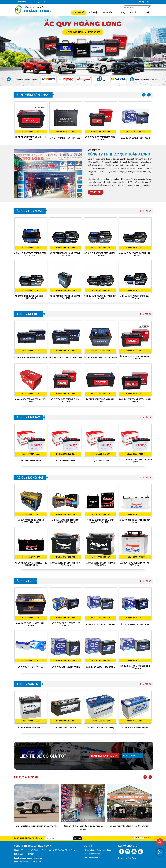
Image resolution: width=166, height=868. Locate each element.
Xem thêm (96, 192)
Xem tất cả (146, 211)
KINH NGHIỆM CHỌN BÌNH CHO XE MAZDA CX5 (37, 826)
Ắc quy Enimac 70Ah (100, 461)
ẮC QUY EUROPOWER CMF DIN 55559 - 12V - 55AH (31, 254)
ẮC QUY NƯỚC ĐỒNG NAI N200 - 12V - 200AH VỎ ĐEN (31, 564)
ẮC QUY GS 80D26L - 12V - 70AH (135, 138)
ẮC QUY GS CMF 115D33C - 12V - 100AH (31, 624)
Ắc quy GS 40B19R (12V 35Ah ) (66, 667)
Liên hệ (145, 13)
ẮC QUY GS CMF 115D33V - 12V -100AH (66, 624)
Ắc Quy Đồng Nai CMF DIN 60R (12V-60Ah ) (100, 564)
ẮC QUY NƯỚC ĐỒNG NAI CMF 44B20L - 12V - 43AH (100, 521)
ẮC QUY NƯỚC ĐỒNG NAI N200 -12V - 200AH (135, 521)
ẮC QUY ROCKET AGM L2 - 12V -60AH (100, 358)
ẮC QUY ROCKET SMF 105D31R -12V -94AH (135, 400)
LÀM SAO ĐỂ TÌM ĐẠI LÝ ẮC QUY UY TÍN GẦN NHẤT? (83, 828)
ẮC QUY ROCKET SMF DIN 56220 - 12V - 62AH (66, 400)
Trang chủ (79, 13)
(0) (143, 2)
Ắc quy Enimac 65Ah (66, 461)
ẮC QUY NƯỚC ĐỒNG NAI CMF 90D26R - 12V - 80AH (66, 521)
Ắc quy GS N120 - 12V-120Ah (31, 667)
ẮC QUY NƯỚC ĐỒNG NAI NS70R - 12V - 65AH (135, 564)
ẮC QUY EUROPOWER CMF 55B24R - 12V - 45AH (135, 254)
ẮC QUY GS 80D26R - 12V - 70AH (135, 624)
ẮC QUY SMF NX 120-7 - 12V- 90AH (66, 138)
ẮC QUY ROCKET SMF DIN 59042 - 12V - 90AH (135, 358)
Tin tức (134, 13)
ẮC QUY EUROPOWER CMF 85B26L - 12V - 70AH (66, 254)
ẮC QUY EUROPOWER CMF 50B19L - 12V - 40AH (66, 297)
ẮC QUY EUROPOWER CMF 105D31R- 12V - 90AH (100, 297)
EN (151, 2)
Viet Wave (132, 858)
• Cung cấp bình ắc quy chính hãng (97, 850)
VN (148, 2)
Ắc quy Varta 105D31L (66, 728)
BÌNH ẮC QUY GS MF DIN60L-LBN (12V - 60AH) (135, 667)
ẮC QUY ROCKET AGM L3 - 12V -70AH (66, 358)
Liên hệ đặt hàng (132, 756)
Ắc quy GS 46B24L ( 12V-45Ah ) (100, 667)
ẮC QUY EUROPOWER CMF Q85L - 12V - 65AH (135, 297)
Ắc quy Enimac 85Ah (31, 461)
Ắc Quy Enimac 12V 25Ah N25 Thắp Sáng (135, 461)
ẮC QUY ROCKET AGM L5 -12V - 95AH (31, 358)
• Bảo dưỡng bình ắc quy (94, 854)
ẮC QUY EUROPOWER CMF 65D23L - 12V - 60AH (100, 254)
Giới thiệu (94, 13)
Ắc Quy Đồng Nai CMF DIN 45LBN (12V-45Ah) (66, 564)
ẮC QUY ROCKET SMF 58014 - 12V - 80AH (31, 400)
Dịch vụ (121, 13)
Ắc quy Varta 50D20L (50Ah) (100, 728)
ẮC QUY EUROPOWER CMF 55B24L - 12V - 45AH (31, 297)
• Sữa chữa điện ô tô (92, 858)
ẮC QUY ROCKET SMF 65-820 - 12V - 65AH (31, 138)
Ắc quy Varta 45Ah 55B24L (31, 728)
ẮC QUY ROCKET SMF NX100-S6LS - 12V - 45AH (101, 138)
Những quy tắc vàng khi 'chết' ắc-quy (129, 826)
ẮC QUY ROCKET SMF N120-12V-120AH (100, 400)
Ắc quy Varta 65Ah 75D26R (135, 728)
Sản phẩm (108, 13)
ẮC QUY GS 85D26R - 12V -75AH (100, 624)
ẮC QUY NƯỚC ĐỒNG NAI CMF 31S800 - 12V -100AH (31, 521)
